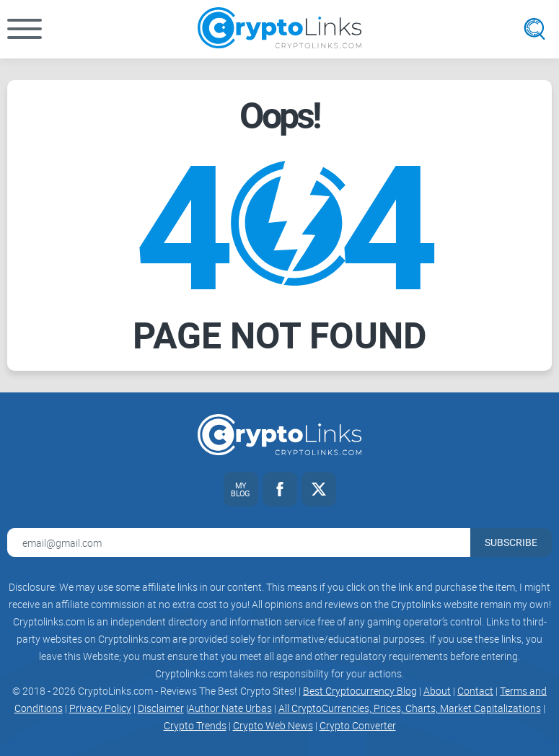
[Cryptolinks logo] (279, 29)
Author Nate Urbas (230, 708)
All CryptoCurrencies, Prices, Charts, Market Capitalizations (410, 708)
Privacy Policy (100, 708)
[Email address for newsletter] (239, 542)
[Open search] (534, 29)
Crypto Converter (358, 725)
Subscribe (511, 542)
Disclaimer (161, 708)
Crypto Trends (195, 725)
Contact (475, 691)
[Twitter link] (319, 489)
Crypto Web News (273, 725)
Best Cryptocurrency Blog (360, 691)
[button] (25, 29)
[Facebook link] (280, 489)
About (437, 691)
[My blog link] (241, 489)
